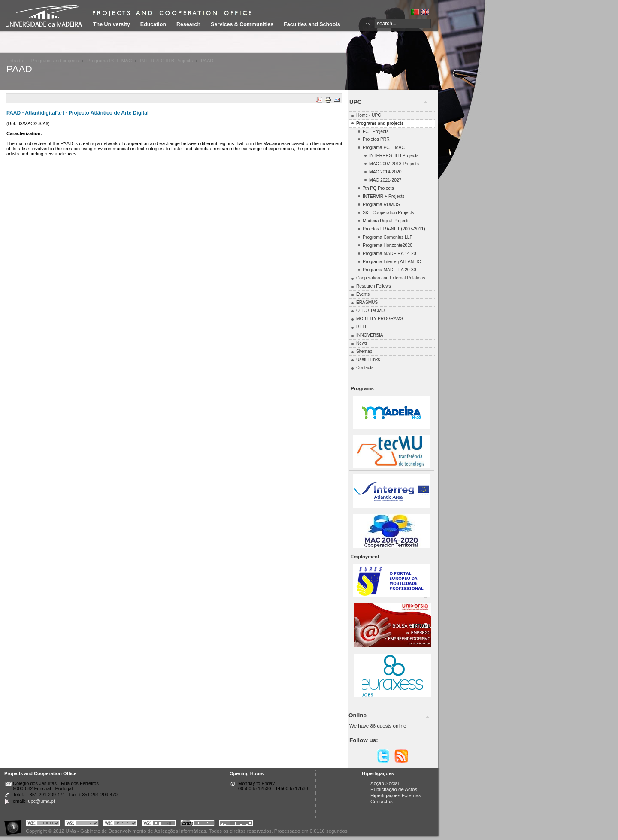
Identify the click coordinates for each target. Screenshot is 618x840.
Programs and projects (55, 61)
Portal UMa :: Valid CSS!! (82, 824)
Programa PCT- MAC (109, 61)
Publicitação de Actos (394, 789)
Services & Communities (242, 24)
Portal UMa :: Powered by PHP (197, 824)
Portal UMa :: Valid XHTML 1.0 (43, 824)
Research (188, 24)
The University (112, 24)
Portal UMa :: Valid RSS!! (120, 824)
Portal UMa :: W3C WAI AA (159, 824)
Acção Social (385, 783)
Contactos (382, 801)
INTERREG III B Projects (166, 61)
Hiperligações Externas (396, 795)
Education (153, 24)
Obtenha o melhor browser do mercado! (236, 824)
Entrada (15, 61)
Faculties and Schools (312, 24)
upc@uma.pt (41, 801)
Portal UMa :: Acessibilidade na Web (15, 824)
